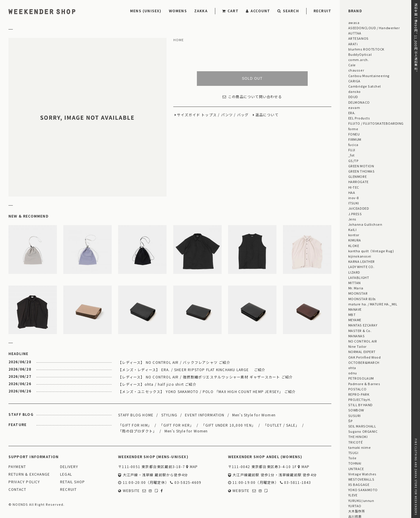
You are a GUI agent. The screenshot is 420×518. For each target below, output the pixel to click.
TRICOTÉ (356, 442)
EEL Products (359, 118)
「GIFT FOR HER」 (176, 425)
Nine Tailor (357, 346)
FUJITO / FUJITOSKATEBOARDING (376, 123)
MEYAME (355, 320)
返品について (267, 115)
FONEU (354, 134)
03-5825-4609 (186, 483)
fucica (353, 145)
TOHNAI (355, 463)
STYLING (169, 415)
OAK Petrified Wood (365, 357)
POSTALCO (357, 389)
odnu (353, 373)
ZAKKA (201, 11)
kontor (354, 235)
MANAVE (355, 309)
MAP (192, 467)
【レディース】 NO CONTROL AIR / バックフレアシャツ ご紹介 (174, 362)
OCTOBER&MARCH (364, 362)
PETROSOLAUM (361, 378)
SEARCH (288, 11)
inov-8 (353, 198)
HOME (179, 40)
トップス (209, 115)
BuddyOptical (360, 54)
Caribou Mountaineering (369, 76)
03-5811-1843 (296, 483)
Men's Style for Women (254, 415)
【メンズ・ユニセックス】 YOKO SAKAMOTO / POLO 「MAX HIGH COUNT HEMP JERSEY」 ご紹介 (207, 391)
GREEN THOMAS (361, 171)
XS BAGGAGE (359, 484)
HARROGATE (358, 182)
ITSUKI (354, 203)
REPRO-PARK (359, 394)
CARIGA (354, 81)
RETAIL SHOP (72, 482)
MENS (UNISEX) (146, 11)
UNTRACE (356, 469)
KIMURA (355, 240)
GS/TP (353, 161)
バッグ (243, 115)
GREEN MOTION (361, 166)
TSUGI (353, 453)
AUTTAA (355, 33)
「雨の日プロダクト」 (137, 431)
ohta (352, 368)
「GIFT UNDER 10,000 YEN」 (228, 425)
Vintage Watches (362, 474)
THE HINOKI (358, 437)
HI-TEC (354, 187)
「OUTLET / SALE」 (281, 425)
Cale (352, 65)
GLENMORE (357, 176)
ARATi (353, 44)
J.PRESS (355, 214)
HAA (352, 192)
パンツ (227, 115)
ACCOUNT (258, 11)
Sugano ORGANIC (363, 431)
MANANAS (357, 336)
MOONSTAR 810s (362, 299)
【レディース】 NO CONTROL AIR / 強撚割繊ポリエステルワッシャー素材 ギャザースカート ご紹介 (205, 377)
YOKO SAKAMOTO (363, 490)
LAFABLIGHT (359, 277)
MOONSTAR (358, 293)
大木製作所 (357, 511)
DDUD (353, 97)
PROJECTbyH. (360, 399)
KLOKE (354, 246)
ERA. (352, 113)
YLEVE (353, 495)
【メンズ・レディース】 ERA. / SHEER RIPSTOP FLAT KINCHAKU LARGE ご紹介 (192, 370)
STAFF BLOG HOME (136, 415)
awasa (354, 22)
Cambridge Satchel (365, 86)
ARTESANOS (358, 38)
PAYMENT (17, 467)
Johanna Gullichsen (365, 224)
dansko (355, 91)
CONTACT (17, 490)
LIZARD (354, 272)
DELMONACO (359, 102)
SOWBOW (356, 410)
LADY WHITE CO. (361, 267)
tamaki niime (359, 447)
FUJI (352, 150)
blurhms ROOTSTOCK (366, 49)
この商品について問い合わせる (252, 97)
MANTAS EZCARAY (363, 325)
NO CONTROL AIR (363, 341)
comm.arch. (358, 60)
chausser (356, 70)
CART (230, 11)
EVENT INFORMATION (205, 415)
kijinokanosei (360, 256)
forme (353, 129)
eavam (354, 107)
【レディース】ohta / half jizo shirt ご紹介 (157, 384)
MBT (352, 314)
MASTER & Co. (360, 331)
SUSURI (355, 416)
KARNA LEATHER (362, 261)
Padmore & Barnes (364, 384)
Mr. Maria (356, 288)
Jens (352, 219)
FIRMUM (355, 139)
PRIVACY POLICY (24, 482)
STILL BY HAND (360, 405)
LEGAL (66, 474)
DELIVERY (69, 467)
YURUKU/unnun (361, 500)
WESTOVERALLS (361, 479)
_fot (351, 155)
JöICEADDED (359, 208)
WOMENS (178, 11)
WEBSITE (129, 491)
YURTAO (355, 506)
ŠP (350, 421)
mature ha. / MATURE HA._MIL (373, 304)
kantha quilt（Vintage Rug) (371, 251)
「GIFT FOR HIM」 (135, 425)
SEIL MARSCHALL (362, 426)
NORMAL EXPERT (362, 352)
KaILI (352, 230)
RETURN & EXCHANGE (29, 474)
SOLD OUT (252, 79)
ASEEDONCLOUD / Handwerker (374, 28)
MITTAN (355, 283)
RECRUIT (322, 11)
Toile (352, 458)
